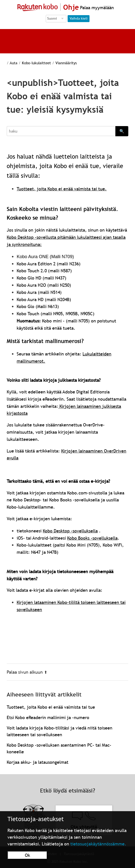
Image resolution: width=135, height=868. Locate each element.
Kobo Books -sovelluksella (92, 538)
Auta (14, 63)
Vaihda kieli (79, 18)
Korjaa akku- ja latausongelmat (38, 762)
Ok (27, 855)
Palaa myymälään (96, 8)
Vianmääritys (66, 63)
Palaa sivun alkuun (27, 672)
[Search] (61, 131)
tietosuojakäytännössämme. (98, 844)
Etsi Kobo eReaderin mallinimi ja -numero (48, 717)
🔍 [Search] (122, 131)
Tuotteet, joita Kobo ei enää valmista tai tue (51, 707)
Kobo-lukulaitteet (36, 63)
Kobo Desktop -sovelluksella (70, 531)
